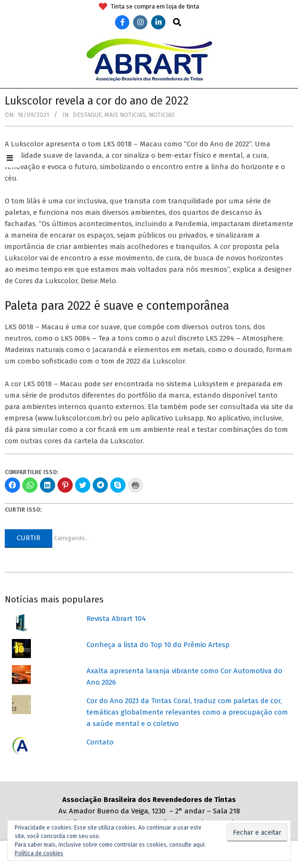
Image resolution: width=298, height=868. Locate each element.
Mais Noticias (125, 115)
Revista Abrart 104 (116, 619)
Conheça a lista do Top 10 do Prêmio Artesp (158, 645)
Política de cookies (39, 853)
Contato (100, 742)
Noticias (162, 115)
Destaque (87, 115)
